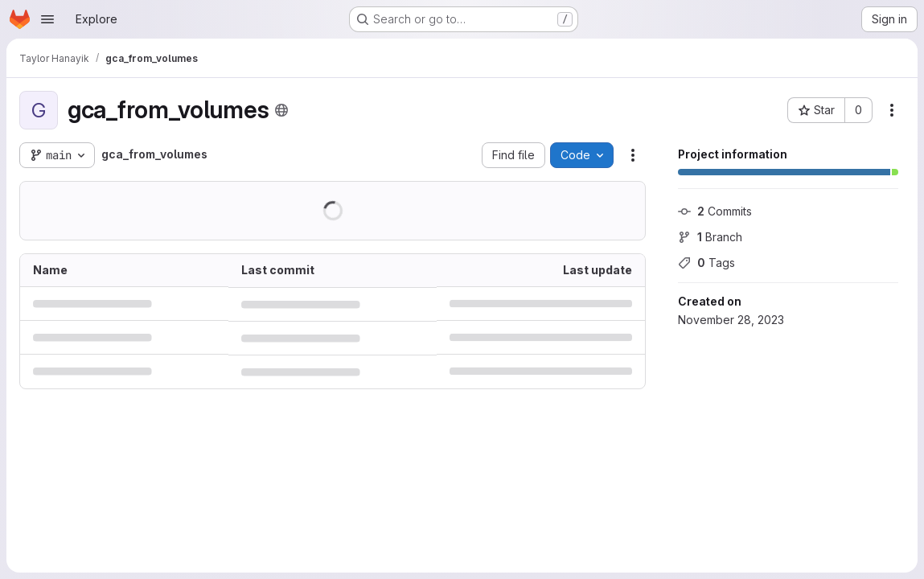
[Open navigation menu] (47, 19)
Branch (710, 237)
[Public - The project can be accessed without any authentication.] (281, 110)
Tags (706, 263)
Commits (715, 211)
